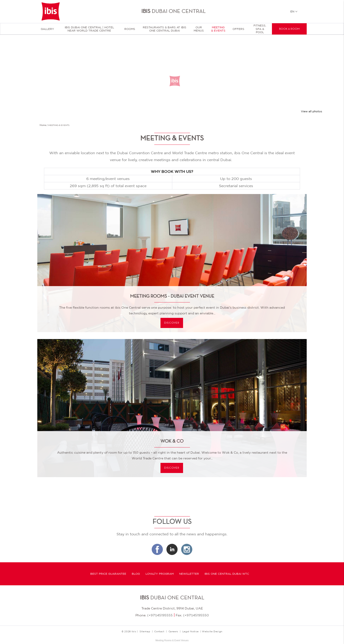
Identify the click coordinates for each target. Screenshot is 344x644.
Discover (172, 323)
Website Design (212, 631)
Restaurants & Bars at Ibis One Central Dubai (165, 29)
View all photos (312, 111)
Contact (159, 631)
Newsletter (189, 574)
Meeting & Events (218, 29)
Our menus (199, 29)
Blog (136, 574)
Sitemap (145, 631)
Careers (173, 631)
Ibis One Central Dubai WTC (227, 574)
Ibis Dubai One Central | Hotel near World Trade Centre (89, 29)
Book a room (289, 29)
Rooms (130, 29)
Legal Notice (191, 631)
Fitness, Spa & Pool (260, 29)
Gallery (47, 29)
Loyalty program (160, 574)
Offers (238, 29)
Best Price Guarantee (108, 574)
